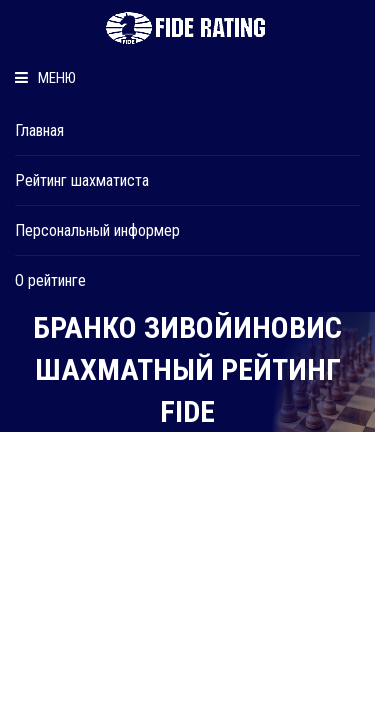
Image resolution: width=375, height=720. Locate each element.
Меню (45, 78)
